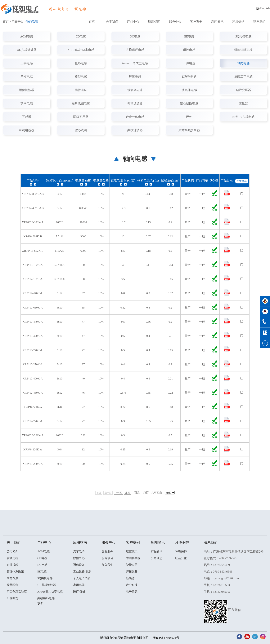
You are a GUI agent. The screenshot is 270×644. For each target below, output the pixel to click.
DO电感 (135, 36)
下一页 (118, 493)
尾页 (128, 493)
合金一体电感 (135, 117)
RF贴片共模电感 (243, 117)
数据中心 (79, 558)
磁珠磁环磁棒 (243, 50)
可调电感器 (27, 130)
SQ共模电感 (243, 36)
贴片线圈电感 (81, 103)
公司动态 (157, 558)
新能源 (130, 578)
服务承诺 (107, 558)
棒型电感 (81, 77)
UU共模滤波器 (27, 50)
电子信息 (132, 592)
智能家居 (132, 565)
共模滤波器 (135, 103)
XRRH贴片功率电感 (81, 50)
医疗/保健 (79, 592)
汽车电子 (79, 551)
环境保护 (238, 22)
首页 (92, 22)
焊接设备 (132, 572)
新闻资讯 (217, 22)
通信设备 (79, 565)
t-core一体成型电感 (135, 63)
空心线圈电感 (189, 103)
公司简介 (12, 551)
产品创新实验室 (17, 592)
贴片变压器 (243, 90)
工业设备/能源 (82, 572)
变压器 (243, 103)
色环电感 (81, 63)
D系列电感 (189, 77)
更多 (40, 604)
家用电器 (79, 585)
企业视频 (12, 565)
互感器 (27, 117)
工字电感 (27, 63)
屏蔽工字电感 (243, 77)
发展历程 (12, 558)
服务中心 (175, 22)
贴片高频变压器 (189, 130)
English (265, 8)
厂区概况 (12, 598)
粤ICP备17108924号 (166, 638)
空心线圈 (81, 130)
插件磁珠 (81, 90)
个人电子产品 (82, 578)
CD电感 (81, 36)
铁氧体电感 (189, 90)
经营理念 (12, 585)
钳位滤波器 (27, 90)
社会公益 (181, 558)
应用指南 (154, 22)
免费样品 (242, 181)
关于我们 (112, 22)
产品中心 (133, 22)
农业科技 (132, 585)
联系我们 (259, 22)
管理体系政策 (15, 572)
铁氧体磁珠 (135, 90)
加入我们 (107, 565)
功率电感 (27, 103)
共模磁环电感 (135, 50)
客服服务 (107, 551)
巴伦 (189, 117)
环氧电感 (135, 77)
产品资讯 (157, 551)
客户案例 (196, 22)
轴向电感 (243, 63)
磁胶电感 (189, 50)
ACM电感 (27, 36)
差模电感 (27, 77)
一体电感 (189, 63)
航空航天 (132, 551)
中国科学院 (133, 558)
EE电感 (189, 36)
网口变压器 (81, 117)
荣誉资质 (12, 578)
